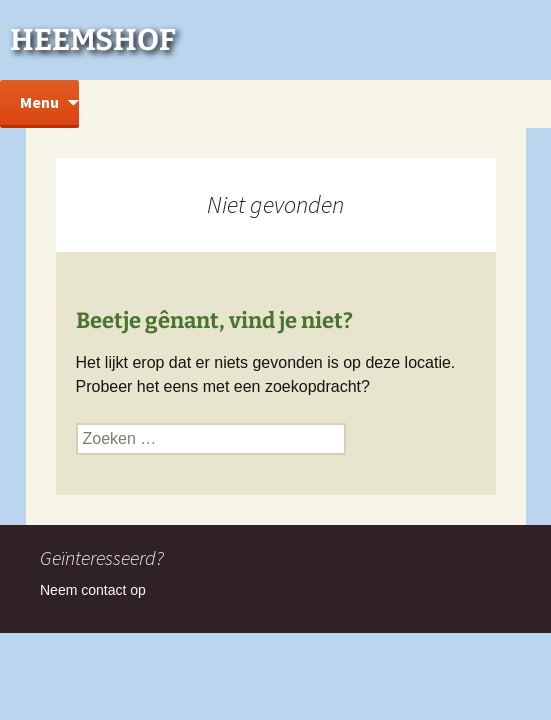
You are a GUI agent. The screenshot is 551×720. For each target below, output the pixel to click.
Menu (39, 102)
